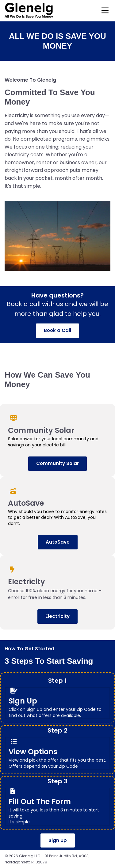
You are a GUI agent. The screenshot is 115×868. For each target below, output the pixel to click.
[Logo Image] (29, 11)
